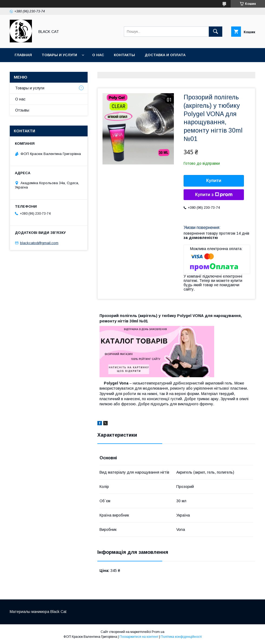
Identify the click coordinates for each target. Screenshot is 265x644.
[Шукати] (216, 32)
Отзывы (22, 110)
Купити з (214, 195)
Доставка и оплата (165, 55)
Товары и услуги (59, 55)
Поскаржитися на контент (139, 637)
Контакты (124, 55)
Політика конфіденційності (181, 637)
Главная (23, 55)
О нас (98, 55)
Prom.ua (158, 632)
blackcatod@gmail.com (39, 243)
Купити (214, 181)
